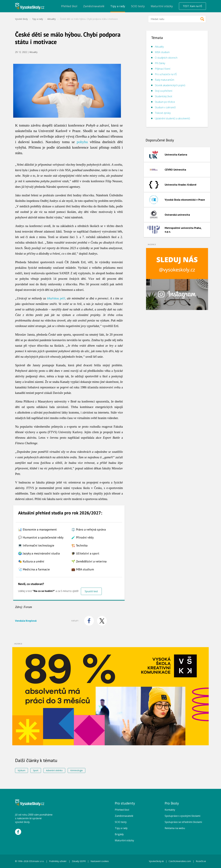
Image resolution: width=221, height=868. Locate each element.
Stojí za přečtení (164, 91)
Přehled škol (122, 810)
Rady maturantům (165, 80)
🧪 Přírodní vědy (82, 537)
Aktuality (51, 19)
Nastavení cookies (100, 861)
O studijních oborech (166, 58)
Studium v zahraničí (165, 107)
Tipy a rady (38, 19)
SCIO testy (121, 822)
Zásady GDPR (79, 861)
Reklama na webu (175, 828)
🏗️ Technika (79, 545)
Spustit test (91, 591)
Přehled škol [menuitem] (69, 6)
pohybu (82, 142)
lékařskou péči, (56, 298)
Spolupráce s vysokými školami (182, 816)
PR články (160, 63)
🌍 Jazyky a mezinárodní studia (39, 553)
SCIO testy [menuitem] (138, 6)
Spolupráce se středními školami (183, 822)
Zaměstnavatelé (124, 816)
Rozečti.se (201, 861)
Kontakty (170, 810)
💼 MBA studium (83, 569)
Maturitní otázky (124, 840)
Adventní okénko (54, 770)
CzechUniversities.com (180, 861)
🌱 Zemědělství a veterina (89, 561)
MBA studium (162, 52)
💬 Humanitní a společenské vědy (41, 537)
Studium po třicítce (165, 102)
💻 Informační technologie (36, 545)
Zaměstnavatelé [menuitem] (94, 6)
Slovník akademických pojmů (170, 85)
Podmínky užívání (58, 861)
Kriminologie (77, 770)
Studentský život (164, 96)
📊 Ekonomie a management (37, 529)
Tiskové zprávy (163, 113)
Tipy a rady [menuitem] (118, 6)
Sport (36, 770)
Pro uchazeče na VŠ (166, 74)
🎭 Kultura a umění (31, 561)
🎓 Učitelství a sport (85, 553)
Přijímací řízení (163, 69)
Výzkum (21, 770)
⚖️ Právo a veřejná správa (89, 529)
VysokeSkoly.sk (156, 861)
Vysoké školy (21, 19)
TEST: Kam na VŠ (192, 6)
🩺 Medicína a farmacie (34, 569)
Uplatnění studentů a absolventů (172, 118)
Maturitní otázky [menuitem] (162, 6)
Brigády (119, 834)
